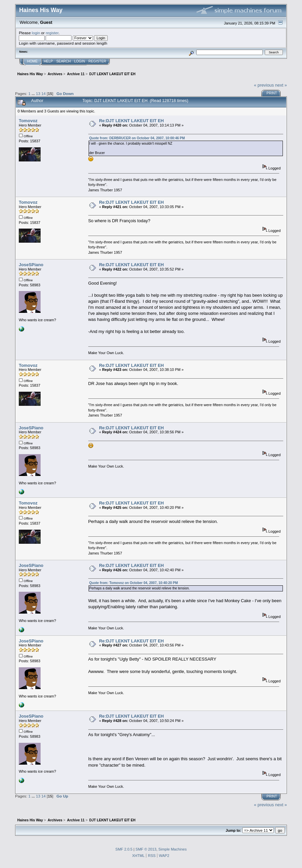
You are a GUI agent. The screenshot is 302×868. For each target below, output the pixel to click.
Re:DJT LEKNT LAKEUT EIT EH (131, 121)
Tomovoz (28, 121)
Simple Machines (172, 849)
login (36, 33)
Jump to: (234, 830)
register (52, 33)
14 (43, 93)
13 (38, 93)
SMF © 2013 (146, 849)
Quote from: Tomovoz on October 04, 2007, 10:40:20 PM (134, 583)
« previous (264, 85)
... (34, 93)
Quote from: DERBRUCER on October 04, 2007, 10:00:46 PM (137, 138)
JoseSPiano (31, 265)
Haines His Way (41, 10)
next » (281, 85)
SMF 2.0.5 (124, 849)
